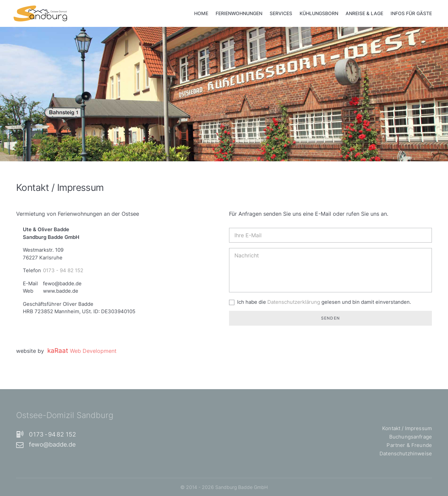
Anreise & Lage (364, 13)
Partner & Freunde (409, 445)
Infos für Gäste (411, 13)
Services (281, 13)
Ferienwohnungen (239, 13)
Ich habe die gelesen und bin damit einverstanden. (324, 302)
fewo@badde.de (46, 445)
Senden (330, 318)
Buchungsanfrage (411, 437)
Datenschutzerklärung (294, 302)
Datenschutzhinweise (406, 453)
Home (201, 13)
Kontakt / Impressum (407, 428)
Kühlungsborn (319, 13)
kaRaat (82, 350)
